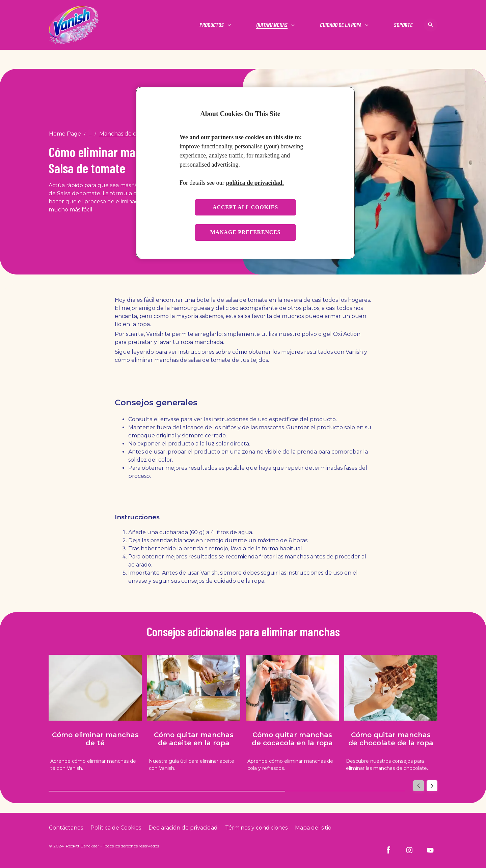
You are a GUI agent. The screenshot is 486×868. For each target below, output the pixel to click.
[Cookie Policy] (116, 828)
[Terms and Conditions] (256, 828)
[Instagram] (409, 850)
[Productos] (212, 25)
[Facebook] (388, 850)
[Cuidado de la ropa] (341, 25)
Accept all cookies (245, 207)
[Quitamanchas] (272, 25)
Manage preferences (246, 232)
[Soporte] (403, 25)
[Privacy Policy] (183, 828)
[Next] (432, 786)
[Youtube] (430, 850)
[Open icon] (431, 25)
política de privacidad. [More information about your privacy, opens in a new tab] (255, 183)
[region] (245, 172)
